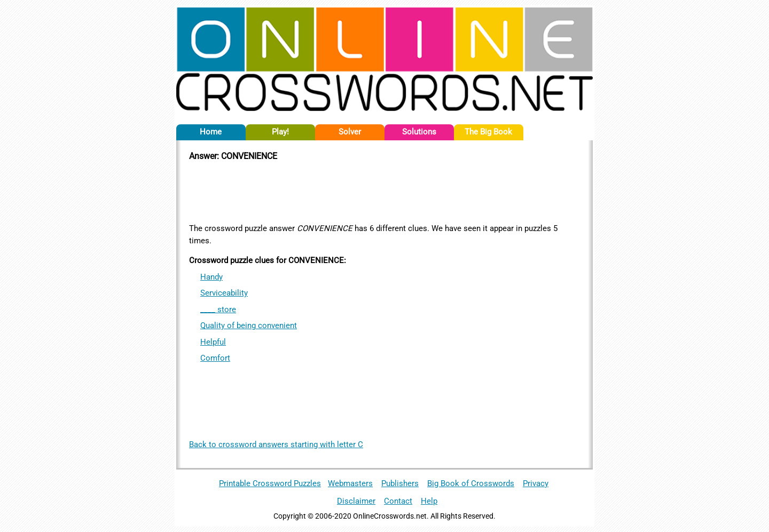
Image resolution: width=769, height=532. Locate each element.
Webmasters (350, 483)
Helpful (213, 342)
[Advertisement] (384, 190)
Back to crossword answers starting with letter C (276, 444)
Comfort (215, 358)
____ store (218, 309)
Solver (350, 132)
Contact (398, 501)
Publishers (400, 483)
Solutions (419, 132)
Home (211, 132)
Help (429, 501)
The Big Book (488, 132)
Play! (280, 132)
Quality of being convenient (249, 325)
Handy (211, 277)
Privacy (536, 483)
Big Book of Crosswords (471, 483)
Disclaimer (356, 501)
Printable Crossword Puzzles (270, 483)
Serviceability (224, 293)
